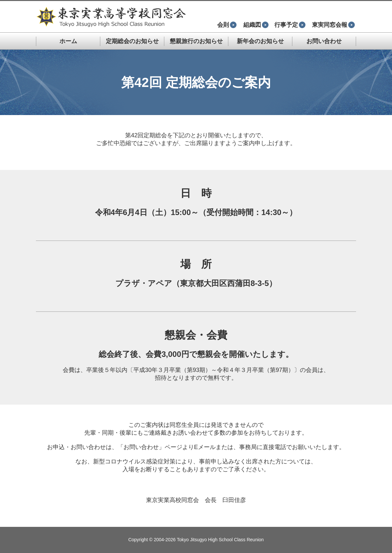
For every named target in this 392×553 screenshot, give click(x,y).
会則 (227, 25)
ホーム (68, 41)
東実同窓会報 (333, 25)
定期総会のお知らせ (132, 41)
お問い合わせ (324, 41)
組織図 (256, 25)
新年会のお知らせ (260, 41)
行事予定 (290, 25)
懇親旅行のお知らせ (196, 41)
